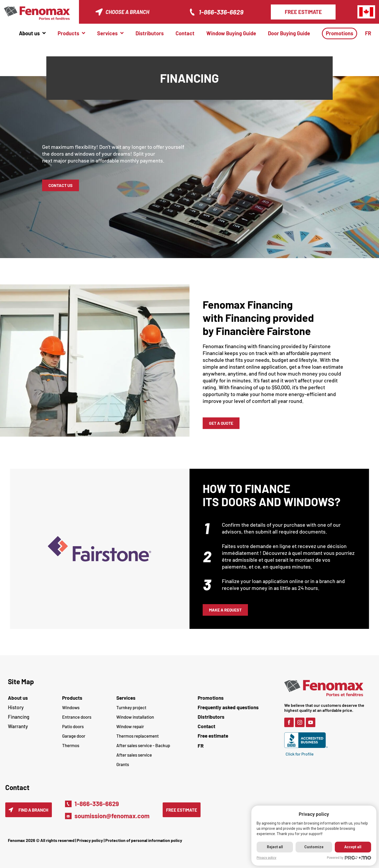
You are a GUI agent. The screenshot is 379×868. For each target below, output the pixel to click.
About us (18, 698)
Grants (123, 764)
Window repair (130, 726)
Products (72, 698)
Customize (314, 847)
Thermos (71, 745)
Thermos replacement (138, 736)
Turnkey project (131, 707)
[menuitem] (370, 33)
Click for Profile (300, 754)
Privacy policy (90, 840)
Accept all (353, 847)
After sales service (134, 755)
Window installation (135, 717)
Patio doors (73, 726)
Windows (71, 707)
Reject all (275, 847)
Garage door (74, 736)
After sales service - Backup (143, 745)
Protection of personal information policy (144, 840)
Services (126, 698)
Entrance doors (77, 717)
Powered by (349, 858)
